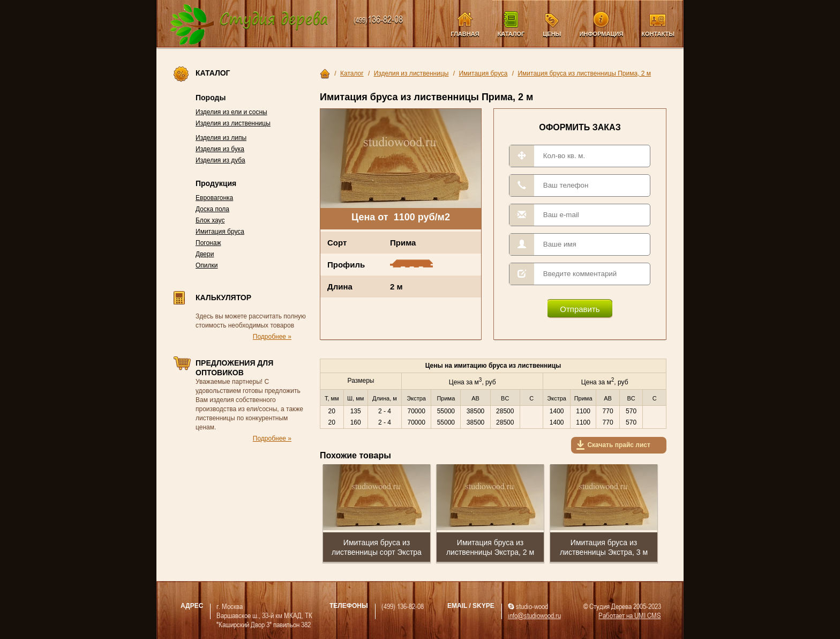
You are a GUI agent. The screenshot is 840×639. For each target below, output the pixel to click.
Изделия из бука (220, 149)
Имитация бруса (220, 232)
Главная (465, 34)
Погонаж (208, 243)
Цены (552, 34)
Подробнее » (272, 337)
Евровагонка (214, 198)
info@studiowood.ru (534, 615)
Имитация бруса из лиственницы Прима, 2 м (584, 73)
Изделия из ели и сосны (231, 112)
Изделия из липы (221, 138)
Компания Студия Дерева (249, 25)
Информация (601, 34)
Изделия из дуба (220, 160)
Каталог (511, 34)
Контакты (658, 34)
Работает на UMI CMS (630, 615)
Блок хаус (210, 220)
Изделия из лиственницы (233, 123)
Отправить (580, 309)
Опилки (207, 265)
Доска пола (212, 209)
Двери (205, 254)
